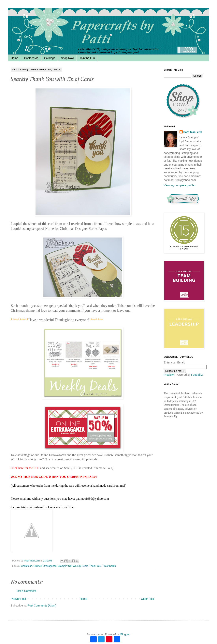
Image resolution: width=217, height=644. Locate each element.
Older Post (148, 599)
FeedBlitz (197, 375)
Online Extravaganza (45, 566)
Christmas (27, 566)
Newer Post (19, 599)
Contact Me (31, 58)
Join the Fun (87, 58)
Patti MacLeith (193, 132)
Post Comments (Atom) (42, 606)
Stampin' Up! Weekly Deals (73, 566)
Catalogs (50, 58)
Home (14, 58)
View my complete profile (179, 185)
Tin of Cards (109, 566)
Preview (169, 375)
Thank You (95, 566)
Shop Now (67, 58)
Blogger (125, 634)
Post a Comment (26, 591)
